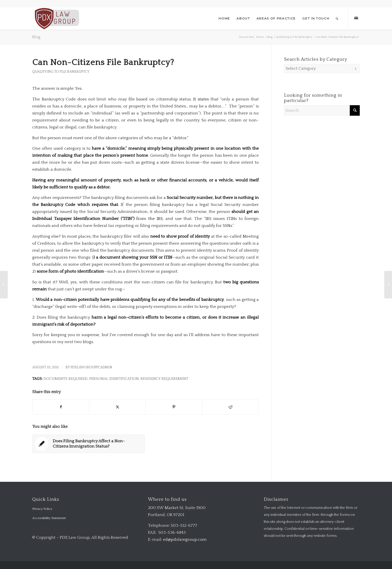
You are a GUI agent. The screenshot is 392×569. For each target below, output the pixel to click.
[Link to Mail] (356, 18)
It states (201, 99)
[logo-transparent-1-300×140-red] (56, 18)
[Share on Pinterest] (174, 407)
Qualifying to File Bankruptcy (61, 72)
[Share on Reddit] (230, 407)
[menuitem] (224, 18)
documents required (65, 379)
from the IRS (149, 219)
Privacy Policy (42, 509)
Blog (36, 37)
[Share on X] (117, 407)
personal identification (114, 379)
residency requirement (164, 379)
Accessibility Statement (49, 518)
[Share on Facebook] (61, 407)
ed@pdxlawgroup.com (185, 540)
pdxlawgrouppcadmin (91, 367)
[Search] (337, 18)
